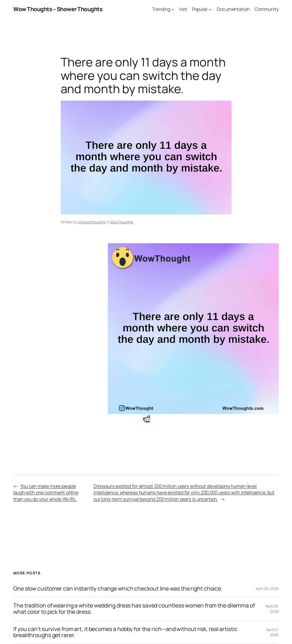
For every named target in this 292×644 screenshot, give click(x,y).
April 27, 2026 (272, 632)
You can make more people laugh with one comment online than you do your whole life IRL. (46, 492)
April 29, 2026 (267, 589)
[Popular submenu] (210, 9)
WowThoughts (121, 222)
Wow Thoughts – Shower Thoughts (58, 9)
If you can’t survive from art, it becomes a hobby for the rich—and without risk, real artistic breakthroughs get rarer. (125, 632)
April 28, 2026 (272, 609)
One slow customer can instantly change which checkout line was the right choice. (118, 589)
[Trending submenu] (173, 9)
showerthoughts (92, 222)
